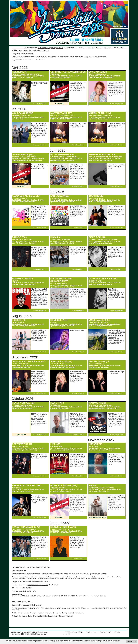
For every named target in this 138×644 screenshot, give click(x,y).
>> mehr (34, 86)
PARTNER (81, 48)
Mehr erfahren (115, 641)
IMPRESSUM (119, 48)
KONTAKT (107, 48)
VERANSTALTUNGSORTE (74, 632)
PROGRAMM (69, 48)
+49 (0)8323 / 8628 (57, 48)
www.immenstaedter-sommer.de (38, 585)
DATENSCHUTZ (106, 632)
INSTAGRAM (32, 634)
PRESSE (117, 632)
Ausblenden (131, 641)
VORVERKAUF (91, 632)
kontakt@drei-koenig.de (29, 591)
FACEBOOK (22, 634)
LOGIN (68, 634)
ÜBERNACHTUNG (94, 48)
